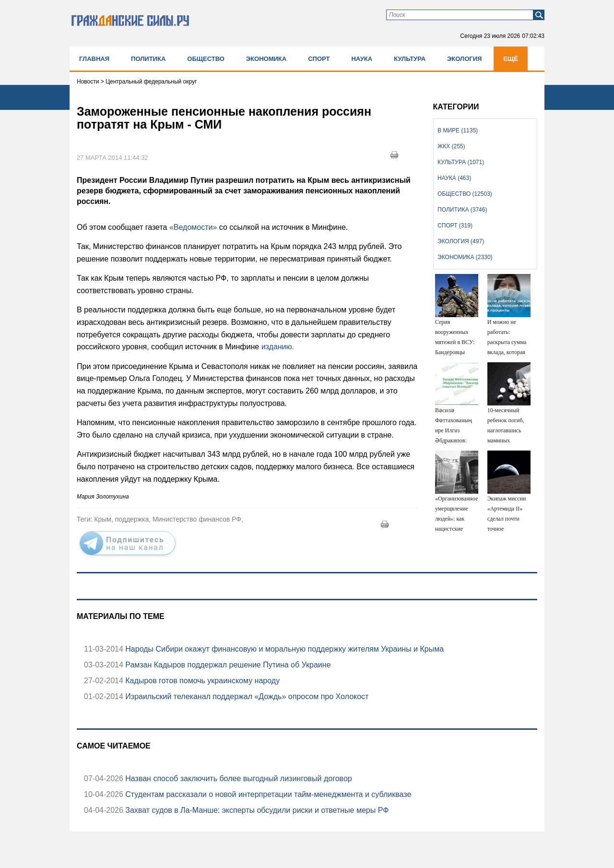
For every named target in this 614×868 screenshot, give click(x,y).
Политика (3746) (462, 210)
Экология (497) (461, 241)
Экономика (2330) (465, 257)
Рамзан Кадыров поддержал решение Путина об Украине (227, 665)
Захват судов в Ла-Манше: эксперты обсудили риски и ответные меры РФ (256, 810)
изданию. (278, 347)
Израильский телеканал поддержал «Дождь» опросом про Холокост (246, 696)
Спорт (319, 59)
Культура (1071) (461, 162)
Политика (148, 59)
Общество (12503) (465, 194)
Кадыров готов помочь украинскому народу (201, 681)
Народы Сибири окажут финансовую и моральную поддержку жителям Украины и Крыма (283, 649)
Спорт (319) (455, 226)
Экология (464, 59)
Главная (94, 59)
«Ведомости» (193, 227)
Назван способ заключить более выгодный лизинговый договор (238, 779)
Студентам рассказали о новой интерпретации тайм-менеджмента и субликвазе (267, 794)
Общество (206, 59)
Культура (410, 59)
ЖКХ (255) (451, 146)
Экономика (266, 59)
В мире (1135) (458, 131)
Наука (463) (454, 178)
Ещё (511, 59)
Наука (362, 59)
